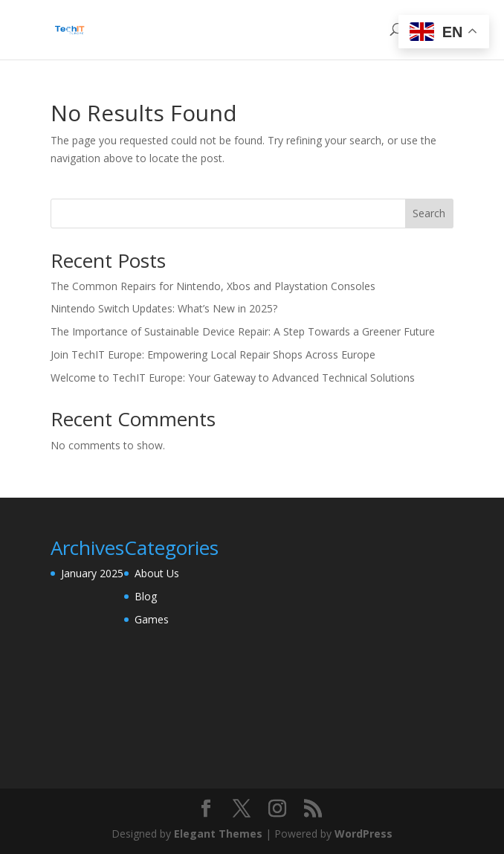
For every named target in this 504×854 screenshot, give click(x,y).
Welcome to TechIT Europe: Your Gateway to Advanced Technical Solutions (233, 378)
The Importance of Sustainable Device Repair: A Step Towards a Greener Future (243, 331)
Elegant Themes (218, 834)
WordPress (364, 834)
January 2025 (92, 573)
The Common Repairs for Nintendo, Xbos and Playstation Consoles (213, 286)
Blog (146, 596)
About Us (157, 573)
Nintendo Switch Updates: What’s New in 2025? (164, 308)
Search (429, 213)
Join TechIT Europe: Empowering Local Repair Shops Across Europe (213, 354)
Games (152, 619)
